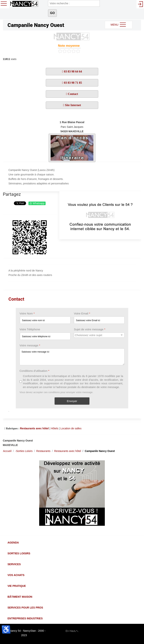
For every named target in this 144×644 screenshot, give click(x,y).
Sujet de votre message (90, 329)
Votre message (30, 345)
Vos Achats (16, 575)
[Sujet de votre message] (99, 335)
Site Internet (73, 105)
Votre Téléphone (30, 329)
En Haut (72, 631)
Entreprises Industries (25, 618)
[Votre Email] (99, 320)
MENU (119, 25)
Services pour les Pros (25, 608)
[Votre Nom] (45, 320)
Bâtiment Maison (20, 597)
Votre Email (82, 313)
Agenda (13, 543)
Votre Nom (27, 313)
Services (14, 564)
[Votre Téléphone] (45, 336)
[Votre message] (72, 357)
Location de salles (71, 428)
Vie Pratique (17, 586)
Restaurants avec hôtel (34, 428)
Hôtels (55, 428)
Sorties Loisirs (19, 553)
